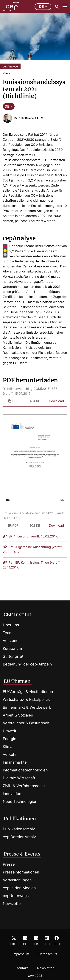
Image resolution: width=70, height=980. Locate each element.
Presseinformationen (21, 872)
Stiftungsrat (13, 656)
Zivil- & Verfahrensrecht (24, 786)
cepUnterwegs (16, 896)
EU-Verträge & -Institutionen (28, 692)
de (43, 7)
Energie (10, 739)
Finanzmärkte (15, 762)
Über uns (11, 625)
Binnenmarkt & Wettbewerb (27, 707)
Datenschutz (48, 954)
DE (9, 106)
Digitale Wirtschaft (19, 778)
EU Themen (17, 681)
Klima (8, 747)
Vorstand (11, 641)
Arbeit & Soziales (18, 715)
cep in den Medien (19, 888)
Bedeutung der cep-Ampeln (27, 664)
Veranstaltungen (17, 880)
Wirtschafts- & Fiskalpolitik (26, 699)
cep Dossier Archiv (19, 837)
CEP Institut (18, 614)
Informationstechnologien (25, 770)
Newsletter (12, 904)
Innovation (12, 794)
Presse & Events (22, 854)
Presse (9, 864)
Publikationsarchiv (19, 829)
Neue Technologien (20, 802)
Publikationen (20, 819)
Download (56, 401)
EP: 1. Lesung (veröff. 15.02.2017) (31, 536)
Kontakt (22, 968)
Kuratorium (12, 648)
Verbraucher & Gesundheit (26, 723)
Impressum (21, 954)
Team (8, 633)
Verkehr (10, 754)
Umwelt (10, 731)
